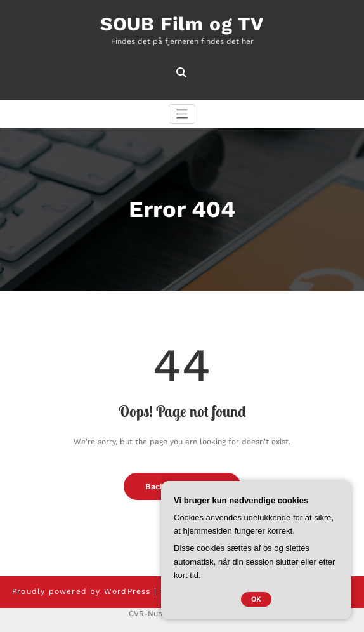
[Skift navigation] (182, 114)
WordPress (127, 591)
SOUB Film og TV (182, 24)
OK (256, 599)
